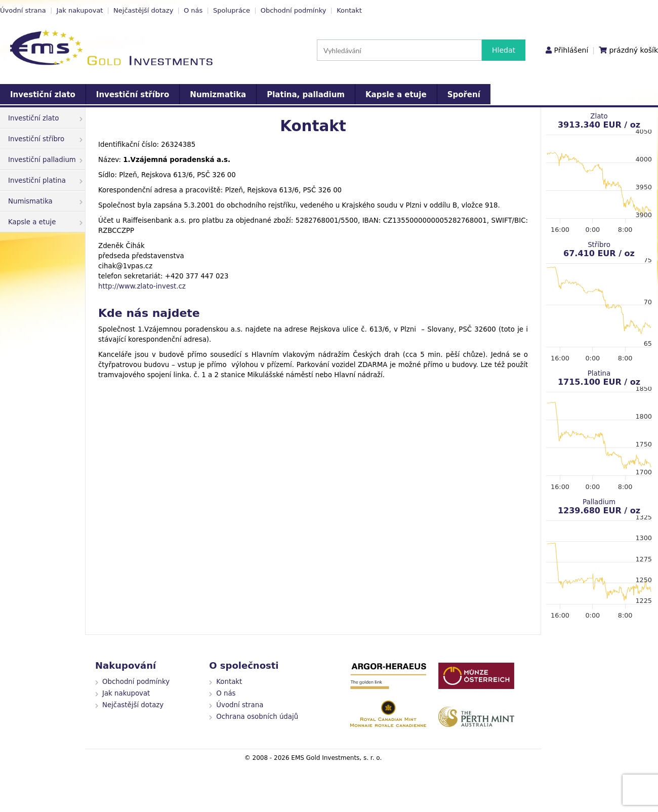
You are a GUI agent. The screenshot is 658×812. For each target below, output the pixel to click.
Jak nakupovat (79, 10)
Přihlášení (571, 50)
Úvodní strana (23, 10)
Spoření (464, 95)
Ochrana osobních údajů (257, 717)
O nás (193, 10)
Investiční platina (45, 180)
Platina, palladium (306, 95)
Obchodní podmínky (294, 10)
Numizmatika (218, 95)
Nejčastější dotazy (143, 10)
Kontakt (349, 10)
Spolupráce (232, 10)
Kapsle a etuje (396, 95)
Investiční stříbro (133, 95)
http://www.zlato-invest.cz (142, 286)
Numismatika (45, 201)
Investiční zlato (43, 95)
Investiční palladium (45, 160)
